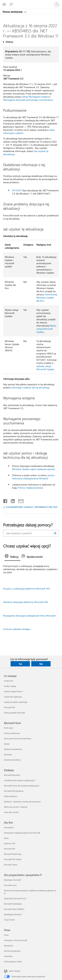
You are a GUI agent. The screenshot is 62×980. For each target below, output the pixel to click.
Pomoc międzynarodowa (31, 488)
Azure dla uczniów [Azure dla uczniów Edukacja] (11, 812)
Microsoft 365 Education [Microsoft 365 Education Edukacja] (14, 791)
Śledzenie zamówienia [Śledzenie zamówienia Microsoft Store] (13, 749)
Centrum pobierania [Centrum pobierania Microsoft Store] (12, 733)
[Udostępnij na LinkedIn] (11, 500)
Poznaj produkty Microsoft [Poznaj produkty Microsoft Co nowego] (14, 713)
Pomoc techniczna (13, 12)
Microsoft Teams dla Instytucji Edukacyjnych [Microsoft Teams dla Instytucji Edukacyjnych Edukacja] (22, 786)
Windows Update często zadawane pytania (34, 469)
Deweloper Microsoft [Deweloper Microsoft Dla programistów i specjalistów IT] (12, 880)
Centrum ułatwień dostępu (17, 629)
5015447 (17, 190)
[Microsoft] (31, 2)
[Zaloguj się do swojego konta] (57, 4)
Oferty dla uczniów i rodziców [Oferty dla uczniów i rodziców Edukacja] (16, 807)
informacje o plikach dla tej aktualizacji (30, 387)
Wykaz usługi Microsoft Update (46, 329)
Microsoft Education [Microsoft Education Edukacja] (12, 775)
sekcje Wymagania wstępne (36, 97)
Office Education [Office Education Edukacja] (10, 796)
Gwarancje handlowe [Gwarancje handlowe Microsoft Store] (12, 760)
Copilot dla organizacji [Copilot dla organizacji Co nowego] (13, 697)
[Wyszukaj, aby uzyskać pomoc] (12, 4)
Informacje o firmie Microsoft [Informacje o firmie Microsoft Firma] (16, 940)
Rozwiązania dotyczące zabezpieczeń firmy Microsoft (29, 616)
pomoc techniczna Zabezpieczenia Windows (33, 477)
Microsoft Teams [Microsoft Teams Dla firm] (11, 865)
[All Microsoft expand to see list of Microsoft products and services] (4, 4)
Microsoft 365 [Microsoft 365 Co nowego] (10, 707)
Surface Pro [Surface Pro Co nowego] (9, 681)
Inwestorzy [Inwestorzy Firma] (8, 956)
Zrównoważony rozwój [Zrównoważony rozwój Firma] (13, 962)
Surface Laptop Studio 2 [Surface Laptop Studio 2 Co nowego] (13, 691)
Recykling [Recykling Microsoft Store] (8, 754)
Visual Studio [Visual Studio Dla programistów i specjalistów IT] (9, 920)
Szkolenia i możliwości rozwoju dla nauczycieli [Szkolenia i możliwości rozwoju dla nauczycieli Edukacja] (22, 802)
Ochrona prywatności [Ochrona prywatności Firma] (12, 951)
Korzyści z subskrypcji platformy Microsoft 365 (27, 589)
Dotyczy (9, 42)
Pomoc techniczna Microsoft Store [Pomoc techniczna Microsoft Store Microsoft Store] (18, 739)
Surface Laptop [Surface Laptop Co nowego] (10, 686)
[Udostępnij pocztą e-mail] (19, 500)
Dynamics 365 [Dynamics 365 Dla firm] (10, 843)
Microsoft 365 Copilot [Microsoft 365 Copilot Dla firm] (13, 859)
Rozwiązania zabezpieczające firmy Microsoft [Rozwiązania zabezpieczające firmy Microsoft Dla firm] (22, 833)
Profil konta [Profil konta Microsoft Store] (9, 728)
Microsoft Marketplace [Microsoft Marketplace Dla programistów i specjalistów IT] (13, 904)
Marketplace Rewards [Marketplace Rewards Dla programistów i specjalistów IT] (13, 914)
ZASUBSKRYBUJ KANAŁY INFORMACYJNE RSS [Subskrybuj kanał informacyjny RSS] (32, 507)
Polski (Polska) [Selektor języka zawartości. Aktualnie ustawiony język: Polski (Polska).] (15, 971)
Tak (20, 664)
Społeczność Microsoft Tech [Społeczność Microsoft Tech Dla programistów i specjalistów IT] (15, 898)
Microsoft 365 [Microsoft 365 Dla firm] (10, 849)
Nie (41, 664)
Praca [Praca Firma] (6, 935)
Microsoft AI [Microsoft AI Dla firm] (9, 827)
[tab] (12, 557)
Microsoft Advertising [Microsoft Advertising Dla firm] (13, 854)
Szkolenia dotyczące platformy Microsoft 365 (26, 602)
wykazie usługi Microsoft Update (45, 368)
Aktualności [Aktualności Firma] (9, 946)
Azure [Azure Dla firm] (6, 838)
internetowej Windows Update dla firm (47, 298)
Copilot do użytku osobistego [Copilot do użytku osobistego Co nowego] (16, 702)
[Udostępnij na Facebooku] (5, 500)
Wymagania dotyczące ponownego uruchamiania (28, 100)
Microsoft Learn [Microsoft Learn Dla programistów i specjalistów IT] (10, 885)
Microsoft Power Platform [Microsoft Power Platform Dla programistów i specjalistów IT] (14, 909)
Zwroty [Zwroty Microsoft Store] (7, 744)
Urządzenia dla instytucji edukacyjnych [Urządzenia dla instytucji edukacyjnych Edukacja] (19, 780)
